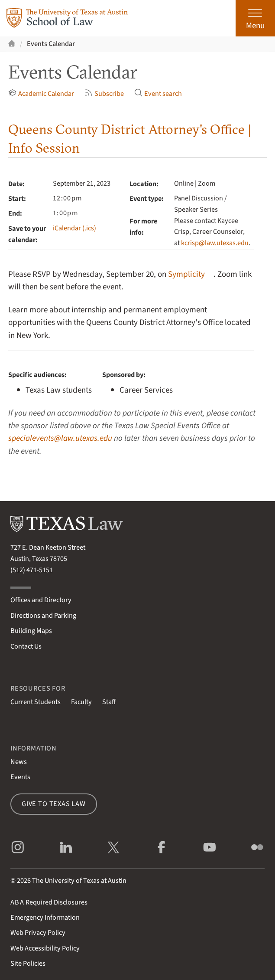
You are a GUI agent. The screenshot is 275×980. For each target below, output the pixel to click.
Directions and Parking (43, 616)
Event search (158, 94)
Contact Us (26, 646)
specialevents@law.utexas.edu (60, 438)
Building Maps (31, 631)
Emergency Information (45, 918)
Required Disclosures (49, 902)
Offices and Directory (41, 600)
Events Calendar (51, 44)
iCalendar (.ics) (74, 228)
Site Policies (28, 964)
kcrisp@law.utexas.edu (215, 243)
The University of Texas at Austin (79, 881)
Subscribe (104, 94)
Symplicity (186, 274)
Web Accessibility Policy (45, 948)
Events (20, 777)
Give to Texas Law (54, 804)
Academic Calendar (41, 94)
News (19, 762)
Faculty (81, 702)
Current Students (36, 702)
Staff (109, 702)
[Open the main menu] (255, 18)
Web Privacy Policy (38, 933)
